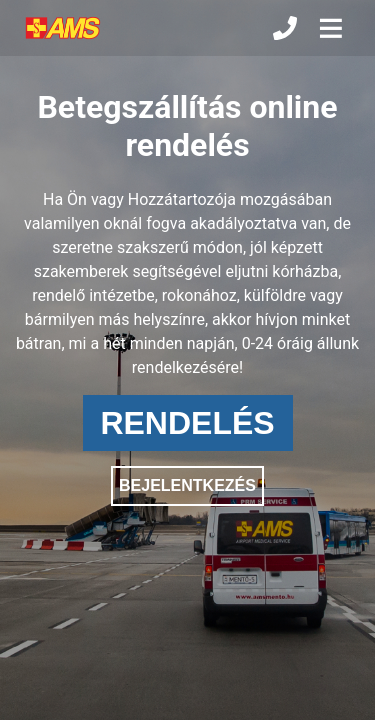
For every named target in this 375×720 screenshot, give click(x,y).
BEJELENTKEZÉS (187, 485)
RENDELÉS (187, 423)
